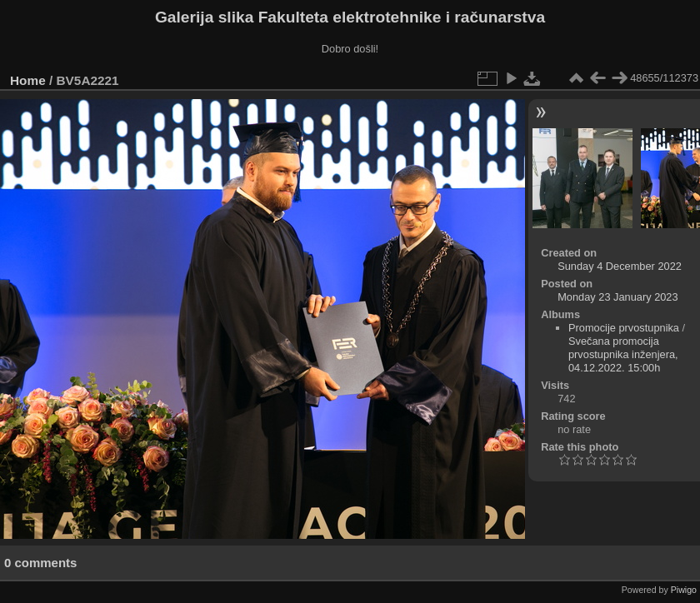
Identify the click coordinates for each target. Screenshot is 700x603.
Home (28, 80)
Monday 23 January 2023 (617, 297)
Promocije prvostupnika (624, 328)
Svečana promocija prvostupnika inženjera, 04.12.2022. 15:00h (623, 354)
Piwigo (684, 590)
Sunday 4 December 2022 (620, 266)
